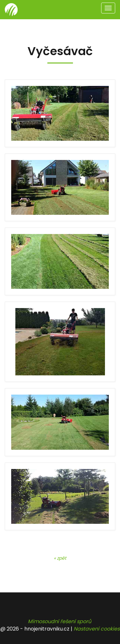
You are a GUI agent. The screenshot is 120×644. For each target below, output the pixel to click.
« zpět (60, 558)
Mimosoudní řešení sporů (60, 621)
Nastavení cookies (97, 629)
